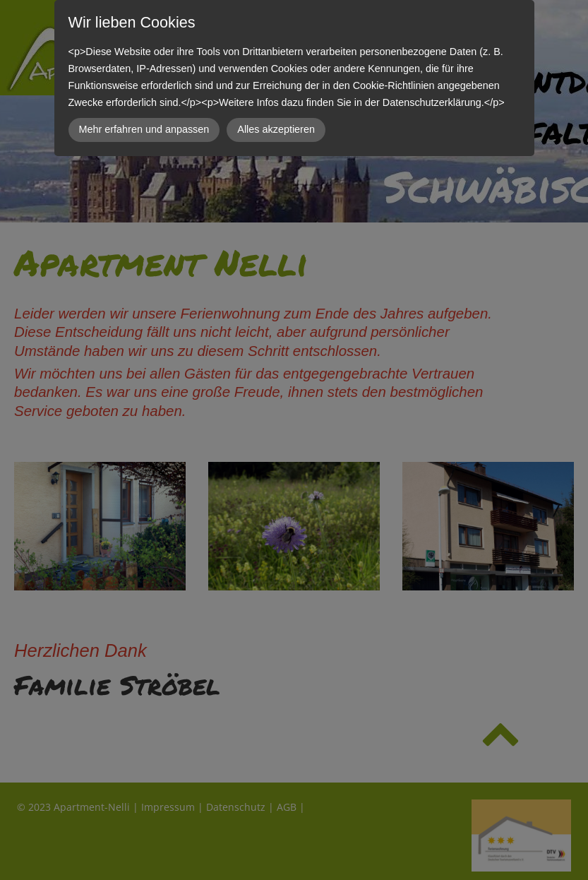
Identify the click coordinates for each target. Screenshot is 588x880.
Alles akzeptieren (276, 129)
